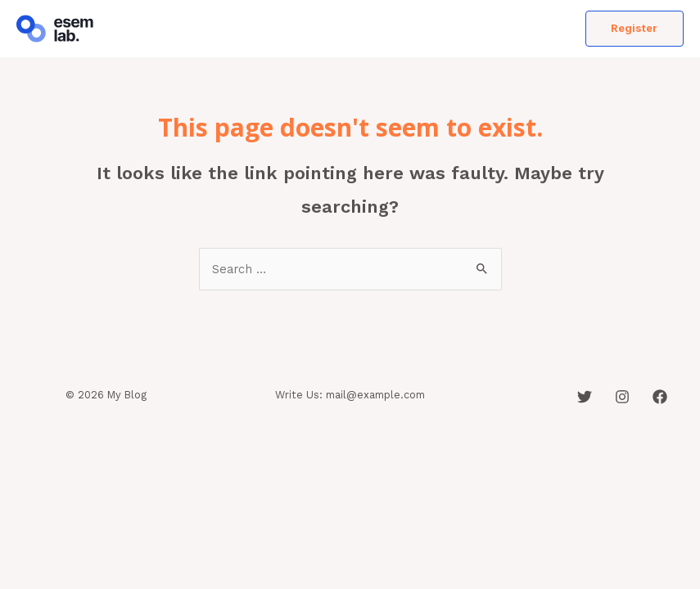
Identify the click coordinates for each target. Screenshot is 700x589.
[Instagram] (622, 397)
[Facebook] (660, 397)
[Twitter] (585, 397)
